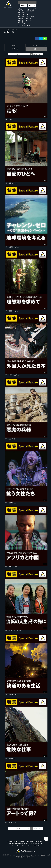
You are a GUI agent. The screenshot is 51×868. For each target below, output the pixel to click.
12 (34, 54)
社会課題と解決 (30, 11)
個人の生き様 (31, 16)
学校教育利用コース (13, 841)
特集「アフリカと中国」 (12, 567)
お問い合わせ (36, 845)
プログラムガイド (39, 841)
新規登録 (24, 5)
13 (37, 54)
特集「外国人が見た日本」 (12, 375)
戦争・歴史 (21, 13)
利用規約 (11, 843)
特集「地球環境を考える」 (12, 247)
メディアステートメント (19, 845)
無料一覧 (20, 22)
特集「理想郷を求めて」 (12, 311)
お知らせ (29, 845)
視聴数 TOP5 (22, 9)
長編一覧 (28, 18)
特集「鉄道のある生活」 (12, 695)
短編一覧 (20, 20)
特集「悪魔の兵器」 (10, 439)
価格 (40, 49)
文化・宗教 (21, 16)
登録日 (18, 46)
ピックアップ (32, 9)
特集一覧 (20, 11)
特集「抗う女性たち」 (11, 503)
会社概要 (22, 841)
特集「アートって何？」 (12, 823)
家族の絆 (20, 18)
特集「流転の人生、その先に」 (13, 631)
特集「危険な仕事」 (10, 759)
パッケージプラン (23, 24)
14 (40, 54)
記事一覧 (28, 20)
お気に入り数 (18, 49)
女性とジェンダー (23, 15)
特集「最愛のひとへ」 (11, 183)
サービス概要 (29, 841)
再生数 (40, 46)
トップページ (8, 29)
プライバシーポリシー (37, 843)
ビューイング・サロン (24, 26)
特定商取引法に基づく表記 (22, 843)
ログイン (33, 5)
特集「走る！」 (9, 119)
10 (28, 54)
